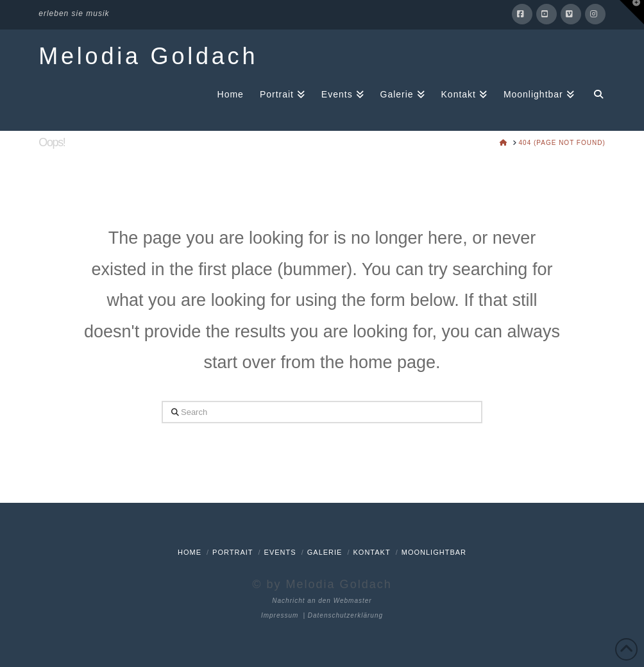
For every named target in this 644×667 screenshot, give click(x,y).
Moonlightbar (434, 552)
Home (190, 552)
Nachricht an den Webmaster (322, 601)
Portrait (233, 552)
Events (280, 552)
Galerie (325, 552)
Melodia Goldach (148, 56)
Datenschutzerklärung (345, 615)
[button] (632, 12)
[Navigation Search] (594, 94)
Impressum (280, 615)
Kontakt (372, 552)
